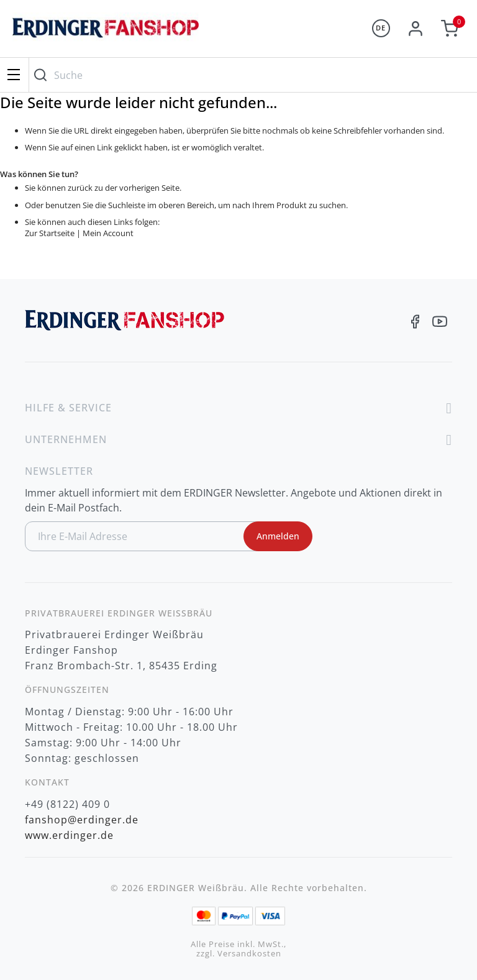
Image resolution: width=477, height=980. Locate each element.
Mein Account (108, 233)
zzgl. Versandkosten (239, 954)
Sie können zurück (59, 188)
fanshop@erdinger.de (82, 820)
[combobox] (250, 75)
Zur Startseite (50, 233)
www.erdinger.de (69, 835)
